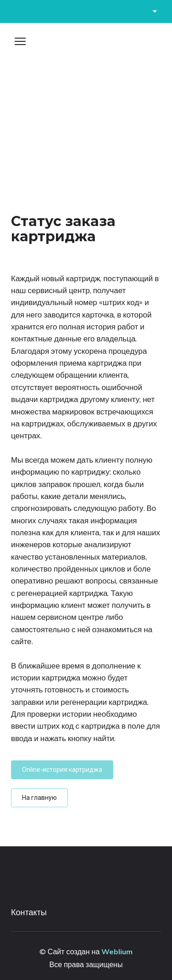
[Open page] (86, 45)
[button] (62, 770)
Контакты (29, 912)
